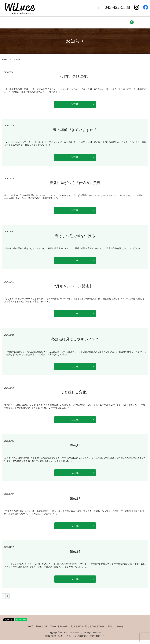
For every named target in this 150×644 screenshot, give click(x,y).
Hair (30, 22)
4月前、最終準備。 (75, 75)
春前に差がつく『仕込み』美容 (75, 182)
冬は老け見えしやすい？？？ (75, 340)
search (143, 22)
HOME (8, 22)
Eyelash (42, 22)
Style (68, 22)
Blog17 (75, 501)
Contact (107, 22)
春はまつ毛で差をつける (75, 236)
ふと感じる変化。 (75, 394)
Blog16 (75, 555)
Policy (119, 22)
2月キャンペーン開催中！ (75, 287)
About (20, 22)
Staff (95, 22)
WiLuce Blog (81, 22)
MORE (75, 103)
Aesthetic (55, 22)
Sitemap (131, 22)
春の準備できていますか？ (75, 128)
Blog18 (75, 447)
